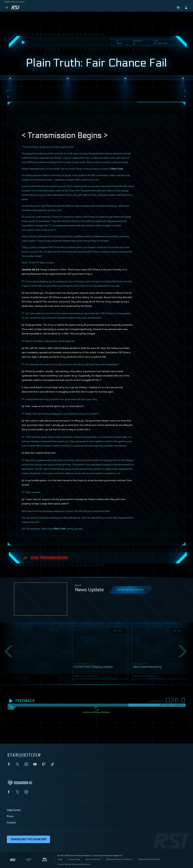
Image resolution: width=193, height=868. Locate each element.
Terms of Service (93, 859)
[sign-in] (186, 8)
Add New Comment (172, 705)
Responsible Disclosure (149, 859)
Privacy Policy (74, 859)
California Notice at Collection (119, 859)
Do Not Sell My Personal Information (74, 864)
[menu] (7, 8)
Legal (60, 859)
